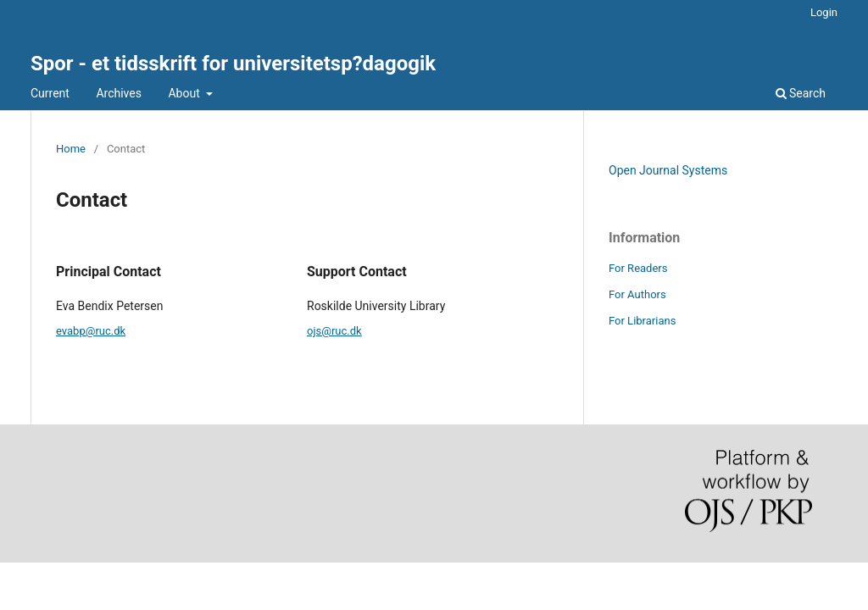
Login (824, 12)
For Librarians (642, 321)
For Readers (638, 268)
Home (71, 149)
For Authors (637, 294)
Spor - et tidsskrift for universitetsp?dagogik (233, 64)
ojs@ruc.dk (334, 331)
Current (50, 93)
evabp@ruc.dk (91, 331)
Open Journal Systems (668, 170)
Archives (119, 93)
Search (801, 93)
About (185, 93)
